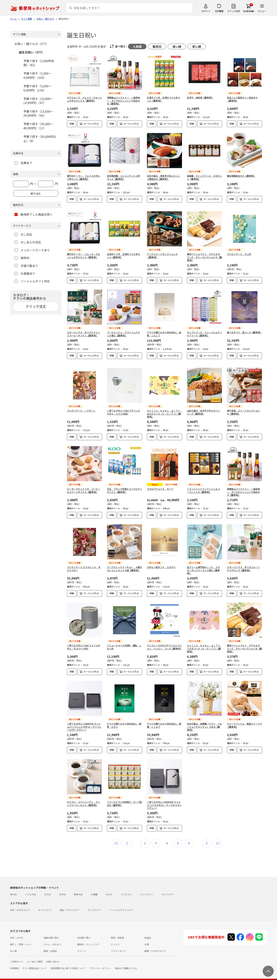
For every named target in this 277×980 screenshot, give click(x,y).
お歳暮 (94, 888)
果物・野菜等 (117, 932)
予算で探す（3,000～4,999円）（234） (37, 75)
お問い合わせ (53, 956)
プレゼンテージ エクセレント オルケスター (84, 563)
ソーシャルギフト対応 (32, 281)
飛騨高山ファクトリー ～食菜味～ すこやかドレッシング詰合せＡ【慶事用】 (243, 486)
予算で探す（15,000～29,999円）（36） (38, 113)
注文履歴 (219, 11)
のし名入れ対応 (28, 242)
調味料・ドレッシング (88, 938)
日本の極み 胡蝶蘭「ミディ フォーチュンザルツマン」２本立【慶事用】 (204, 721)
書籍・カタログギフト (155, 945)
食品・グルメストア (70, 904)
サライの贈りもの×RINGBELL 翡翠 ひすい (124, 719)
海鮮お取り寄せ (51, 932)
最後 (218, 837)
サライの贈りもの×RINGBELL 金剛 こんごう (164, 331)
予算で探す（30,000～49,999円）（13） (38, 126)
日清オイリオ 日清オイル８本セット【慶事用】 (163, 99)
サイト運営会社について (35, 962)
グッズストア (94, 904)
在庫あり (23, 163)
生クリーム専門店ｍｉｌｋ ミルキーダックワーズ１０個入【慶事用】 (203, 564)
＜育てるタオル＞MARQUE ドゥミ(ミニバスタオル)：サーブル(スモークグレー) (164, 799)
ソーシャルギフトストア (121, 904)
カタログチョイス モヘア (160, 483)
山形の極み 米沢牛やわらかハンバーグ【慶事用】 (203, 406)
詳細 (72, 124)
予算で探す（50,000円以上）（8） (40, 139)
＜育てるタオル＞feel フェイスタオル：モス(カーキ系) (84, 641)
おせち (109, 888)
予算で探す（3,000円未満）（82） (39, 63)
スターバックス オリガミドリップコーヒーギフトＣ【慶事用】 (83, 331)
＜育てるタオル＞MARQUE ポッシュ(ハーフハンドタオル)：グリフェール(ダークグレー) (84, 721)
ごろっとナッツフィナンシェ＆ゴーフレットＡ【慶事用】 (203, 484)
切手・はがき (17, 932)
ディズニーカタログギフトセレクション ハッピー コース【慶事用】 (164, 641)
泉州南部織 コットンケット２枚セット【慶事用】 (123, 177)
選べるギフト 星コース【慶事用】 (244, 329)
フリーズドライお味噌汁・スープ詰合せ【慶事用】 (124, 798)
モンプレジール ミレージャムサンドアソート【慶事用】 (204, 331)
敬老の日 (78, 888)
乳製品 (148, 932)
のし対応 (23, 234)
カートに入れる (91, 124)
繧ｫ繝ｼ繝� (248, 11)
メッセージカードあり (32, 250)
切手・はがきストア (20, 904)
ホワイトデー (168, 888)
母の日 (13, 888)
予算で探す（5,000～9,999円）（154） (37, 88)
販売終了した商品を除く (34, 214)
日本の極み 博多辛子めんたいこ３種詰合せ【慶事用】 (163, 177)
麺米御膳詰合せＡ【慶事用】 (241, 176)
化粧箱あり (25, 273)
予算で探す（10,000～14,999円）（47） (38, 101)
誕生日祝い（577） (32, 52)
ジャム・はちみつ (52, 938)
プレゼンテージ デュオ (239, 251)
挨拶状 (22, 258)
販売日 (157, 46)
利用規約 (14, 962)
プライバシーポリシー (100, 962)
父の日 (48, 888)
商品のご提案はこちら (126, 962)
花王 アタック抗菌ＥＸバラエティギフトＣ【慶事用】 (124, 484)
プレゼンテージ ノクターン (81, 405)
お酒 (147, 938)
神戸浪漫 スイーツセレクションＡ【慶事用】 (243, 406)
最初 (116, 837)
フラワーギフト (119, 945)
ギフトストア (45, 904)
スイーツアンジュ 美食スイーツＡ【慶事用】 (244, 719)
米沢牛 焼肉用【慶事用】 (200, 97)
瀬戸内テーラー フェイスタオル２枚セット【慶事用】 (83, 177)
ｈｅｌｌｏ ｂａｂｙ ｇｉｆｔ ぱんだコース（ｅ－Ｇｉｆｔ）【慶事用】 (165, 408)
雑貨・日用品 (50, 945)
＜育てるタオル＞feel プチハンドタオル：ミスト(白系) (124, 406)
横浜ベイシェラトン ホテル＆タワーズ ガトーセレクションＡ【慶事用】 (204, 254)
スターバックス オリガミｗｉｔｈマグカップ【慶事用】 (243, 563)
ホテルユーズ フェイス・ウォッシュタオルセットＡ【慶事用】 (84, 99)
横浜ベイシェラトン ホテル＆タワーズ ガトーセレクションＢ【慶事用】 (244, 643)
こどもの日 (30, 888)
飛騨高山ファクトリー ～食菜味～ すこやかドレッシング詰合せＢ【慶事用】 (123, 101)
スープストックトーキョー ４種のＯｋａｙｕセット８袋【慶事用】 (124, 563)
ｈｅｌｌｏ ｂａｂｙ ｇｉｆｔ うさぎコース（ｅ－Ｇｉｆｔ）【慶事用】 (205, 643)
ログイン (206, 11)
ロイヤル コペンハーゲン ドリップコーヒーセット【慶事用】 (83, 798)
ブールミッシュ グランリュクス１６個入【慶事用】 (123, 331)
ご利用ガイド (17, 956)
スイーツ (82, 945)
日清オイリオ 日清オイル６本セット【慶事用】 (123, 253)
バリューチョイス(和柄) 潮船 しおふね (124, 641)
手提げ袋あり (26, 266)
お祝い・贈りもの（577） (32, 44)
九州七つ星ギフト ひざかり (161, 561)
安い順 (197, 46)
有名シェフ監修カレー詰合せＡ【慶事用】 (242, 99)
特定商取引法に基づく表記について (68, 962)
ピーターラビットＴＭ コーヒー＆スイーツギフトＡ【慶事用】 (83, 484)
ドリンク (115, 938)
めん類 (13, 945)
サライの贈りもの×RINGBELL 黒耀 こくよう (164, 719)
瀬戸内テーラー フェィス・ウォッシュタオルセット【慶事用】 (83, 253)
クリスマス (126, 888)
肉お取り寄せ (84, 932)
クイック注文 (234, 11)
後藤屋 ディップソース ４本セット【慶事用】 (204, 177)
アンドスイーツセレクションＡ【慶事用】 (162, 253)
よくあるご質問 (35, 956)
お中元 (62, 888)
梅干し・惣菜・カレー (21, 938)
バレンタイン (147, 888)
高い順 (177, 46)
